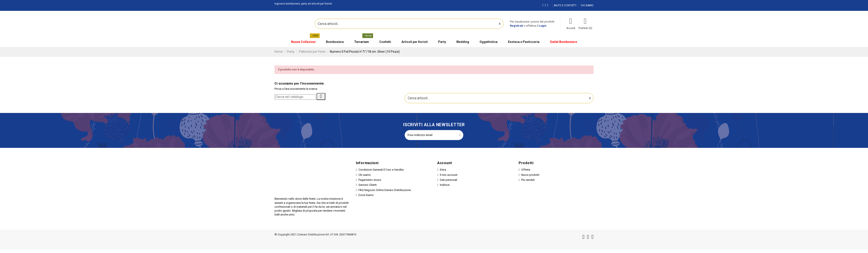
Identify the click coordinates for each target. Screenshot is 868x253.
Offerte (526, 170)
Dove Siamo (366, 195)
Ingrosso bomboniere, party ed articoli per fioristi (303, 4)
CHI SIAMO (587, 5)
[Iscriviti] (460, 135)
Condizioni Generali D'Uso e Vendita (381, 170)
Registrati (517, 26)
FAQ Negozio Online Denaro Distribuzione (385, 190)
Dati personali (449, 180)
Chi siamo (365, 175)
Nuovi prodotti (530, 175)
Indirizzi (445, 185)
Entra (443, 170)
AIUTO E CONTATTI (565, 5)
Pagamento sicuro (370, 180)
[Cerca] (295, 97)
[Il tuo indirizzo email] (431, 135)
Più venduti (528, 180)
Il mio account (449, 175)
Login (543, 26)
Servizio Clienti (368, 185)
